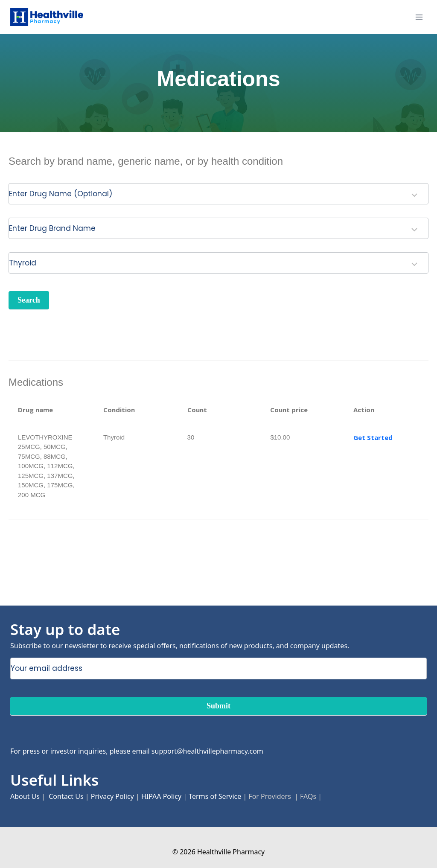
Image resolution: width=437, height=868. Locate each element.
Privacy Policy (112, 796)
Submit (218, 706)
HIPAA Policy (161, 796)
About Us (25, 796)
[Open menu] (419, 17)
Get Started (373, 437)
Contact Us (66, 796)
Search (29, 300)
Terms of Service (215, 796)
